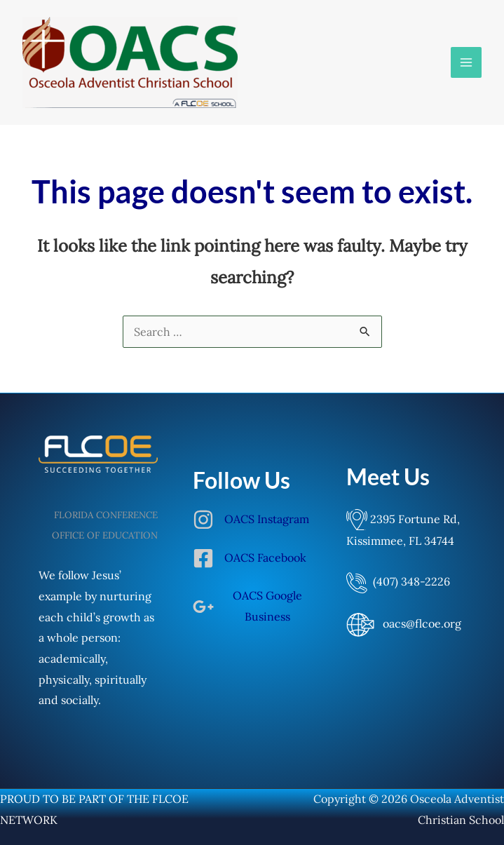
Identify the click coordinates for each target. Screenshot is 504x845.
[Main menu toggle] (466, 62)
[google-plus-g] (252, 606)
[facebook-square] (252, 565)
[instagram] (252, 527)
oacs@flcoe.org (422, 623)
